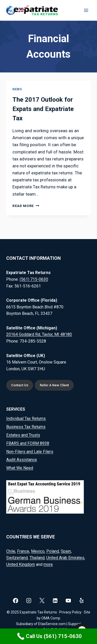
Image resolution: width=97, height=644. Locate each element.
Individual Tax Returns (26, 419)
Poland (53, 551)
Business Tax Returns (26, 427)
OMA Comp (51, 618)
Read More (26, 206)
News (17, 89)
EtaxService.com (52, 624)
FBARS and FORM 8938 (28, 443)
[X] (42, 601)
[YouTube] (68, 601)
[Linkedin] (55, 601)
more (48, 564)
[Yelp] (82, 601)
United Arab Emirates (65, 558)
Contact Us (20, 385)
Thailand (37, 558)
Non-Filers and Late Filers (30, 452)
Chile (11, 551)
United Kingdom (21, 564)
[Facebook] (16, 601)
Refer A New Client (54, 385)
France (23, 551)
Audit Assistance (22, 460)
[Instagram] (29, 601)
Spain (66, 551)
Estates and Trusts (23, 435)
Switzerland (17, 558)
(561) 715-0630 (34, 279)
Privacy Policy (70, 612)
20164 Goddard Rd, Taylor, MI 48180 (39, 334)
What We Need (20, 468)
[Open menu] (86, 10)
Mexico (38, 551)
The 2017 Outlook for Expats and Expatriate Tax (43, 109)
